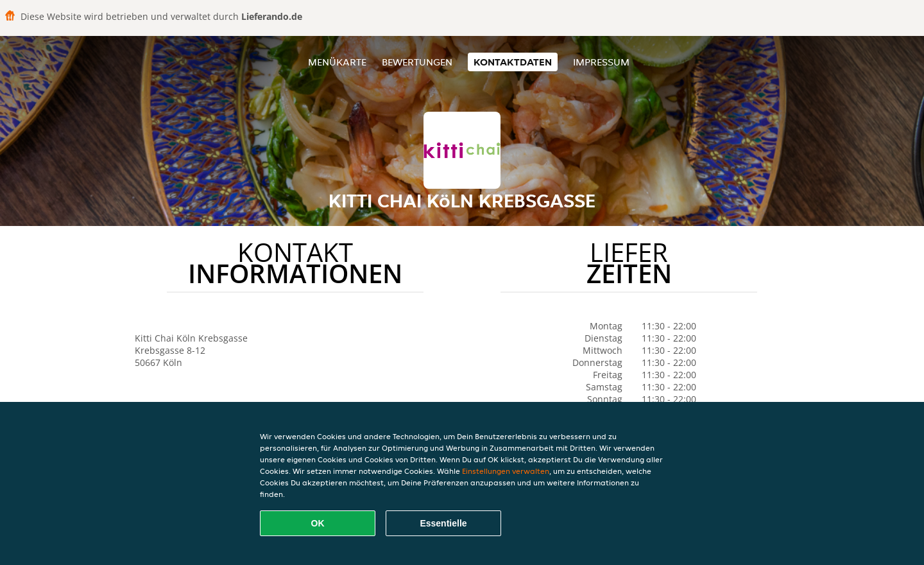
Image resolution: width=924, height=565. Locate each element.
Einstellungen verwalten (506, 471)
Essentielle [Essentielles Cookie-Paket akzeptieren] (443, 523)
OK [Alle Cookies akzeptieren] (318, 523)
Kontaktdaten (513, 62)
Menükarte (337, 62)
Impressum (601, 62)
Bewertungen (417, 62)
